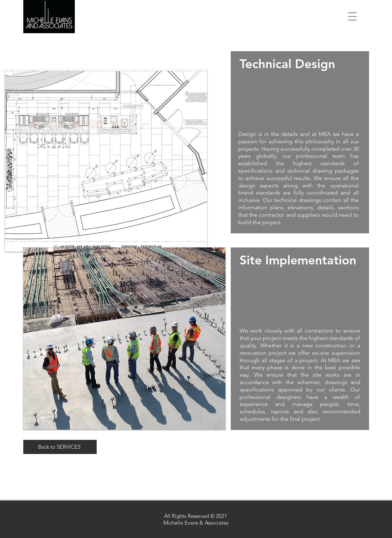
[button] (352, 17)
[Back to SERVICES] (60, 447)
